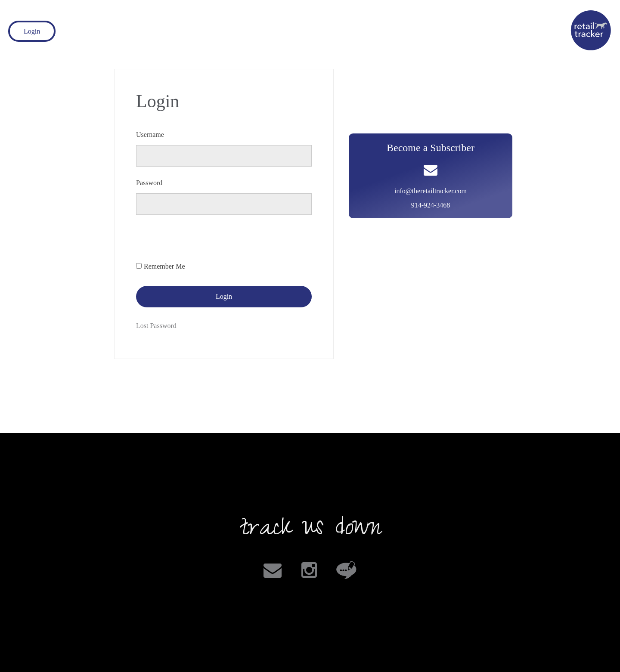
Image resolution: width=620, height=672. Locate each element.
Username (150, 135)
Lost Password (156, 326)
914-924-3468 (431, 205)
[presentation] (201, 242)
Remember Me (164, 266)
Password (149, 183)
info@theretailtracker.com (431, 191)
